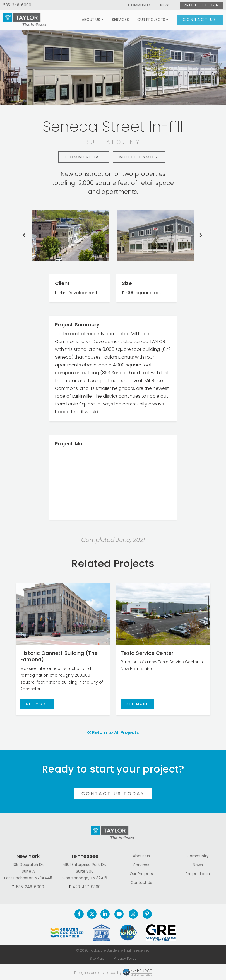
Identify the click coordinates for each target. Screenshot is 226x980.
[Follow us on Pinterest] (147, 914)
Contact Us (200, 20)
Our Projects (151, 20)
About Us (91, 20)
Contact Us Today (113, 794)
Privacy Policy (125, 959)
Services (120, 20)
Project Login (201, 5)
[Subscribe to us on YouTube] (119, 914)
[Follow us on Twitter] (92, 914)
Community (139, 5)
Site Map (97, 959)
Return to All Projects (113, 732)
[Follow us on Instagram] (133, 914)
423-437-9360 (87, 887)
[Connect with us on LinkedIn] (105, 914)
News (165, 5)
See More (37, 704)
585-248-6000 (17, 5)
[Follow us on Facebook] (79, 914)
